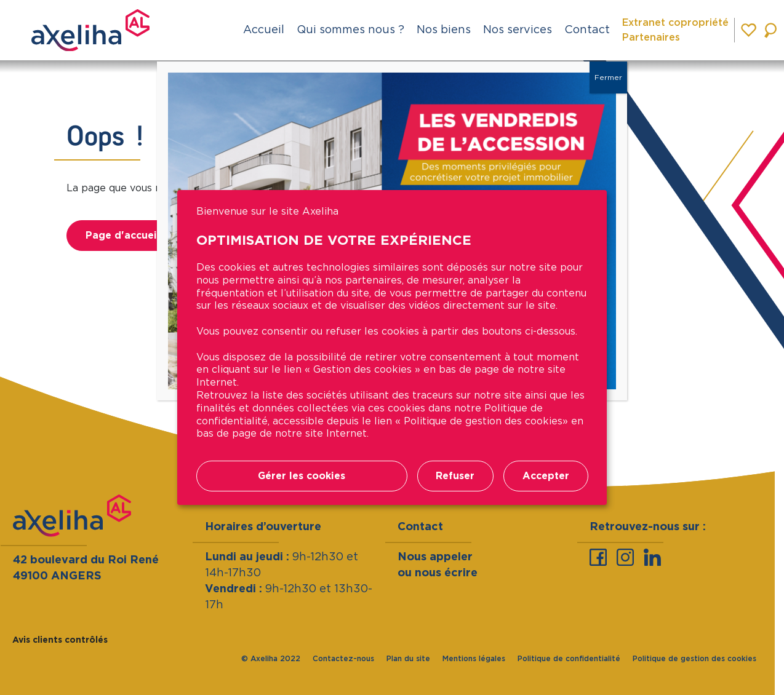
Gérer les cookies (302, 476)
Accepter (546, 476)
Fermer (608, 77)
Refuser (455, 476)
